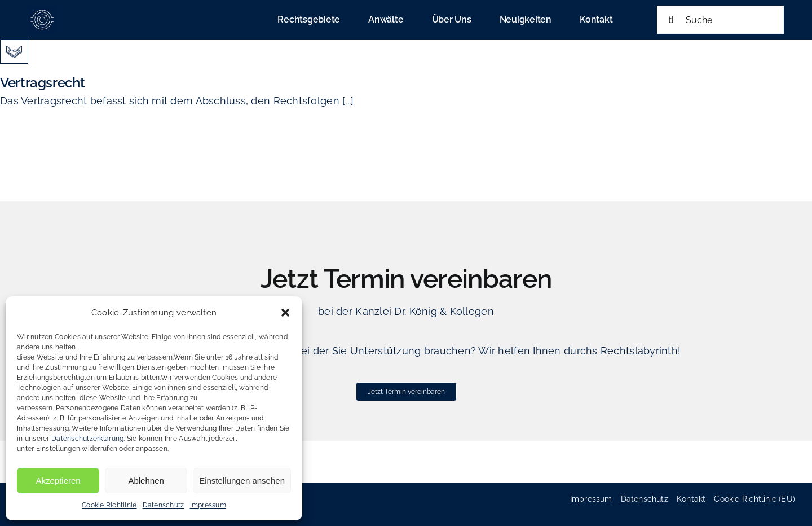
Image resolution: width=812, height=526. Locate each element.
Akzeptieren (58, 481)
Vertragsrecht (42, 83)
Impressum (208, 505)
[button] (285, 313)
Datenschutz (164, 505)
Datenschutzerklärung (87, 439)
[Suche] (720, 20)
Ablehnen (146, 481)
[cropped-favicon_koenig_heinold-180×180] (42, 10)
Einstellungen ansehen (242, 481)
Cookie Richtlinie (109, 505)
